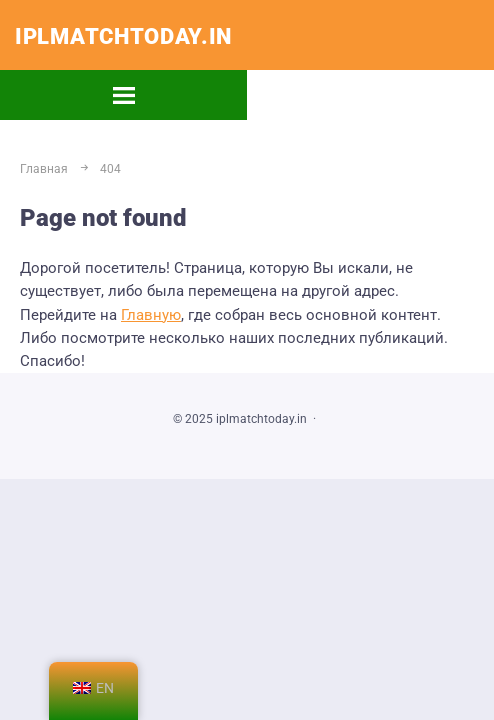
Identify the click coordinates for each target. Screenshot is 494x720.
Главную (151, 315)
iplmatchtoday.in (123, 36)
